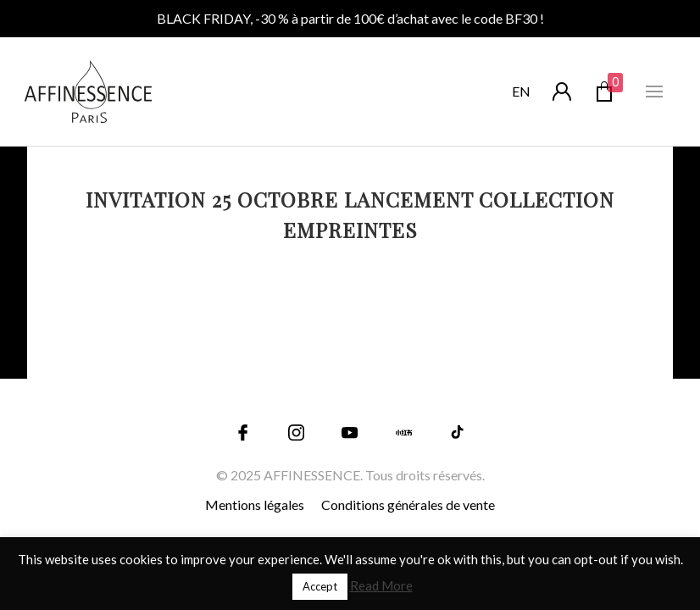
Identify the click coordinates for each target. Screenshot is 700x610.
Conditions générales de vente (408, 505)
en (521, 91)
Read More (381, 585)
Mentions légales (255, 505)
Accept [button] (320, 586)
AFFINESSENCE (312, 475)
